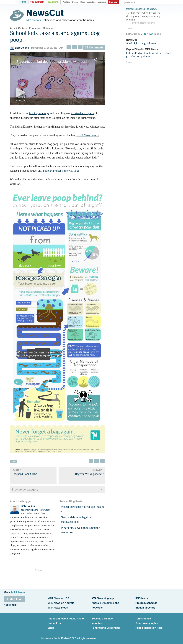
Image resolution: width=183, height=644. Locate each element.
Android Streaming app (105, 602)
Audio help (10, 604)
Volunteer (97, 622)
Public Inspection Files (149, 627)
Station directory (145, 607)
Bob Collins (20, 48)
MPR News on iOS (58, 598)
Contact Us (54, 622)
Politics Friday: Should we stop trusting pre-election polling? (148, 54)
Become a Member (102, 618)
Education (36, 29)
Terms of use (143, 618)
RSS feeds (142, 598)
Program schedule (146, 602)
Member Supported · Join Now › (141, 9)
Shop (51, 627)
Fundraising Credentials (106, 627)
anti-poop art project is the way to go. (60, 171)
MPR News (35, 20)
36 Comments (95, 48)
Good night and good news (140, 43)
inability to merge (40, 114)
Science (49, 29)
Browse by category (26, 490)
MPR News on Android (61, 602)
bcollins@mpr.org (30, 510)
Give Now (114, 2)
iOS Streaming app (103, 598)
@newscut (46, 510)
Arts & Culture (19, 29)
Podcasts (97, 607)
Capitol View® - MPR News (141, 49)
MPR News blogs (58, 607)
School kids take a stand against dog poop (56, 37)
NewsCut (130, 39)
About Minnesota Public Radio (66, 618)
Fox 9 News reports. (89, 136)
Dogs (15, 462)
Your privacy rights (147, 622)
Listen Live (14, 599)
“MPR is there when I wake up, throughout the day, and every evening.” (149, 18)
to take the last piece (84, 114)
